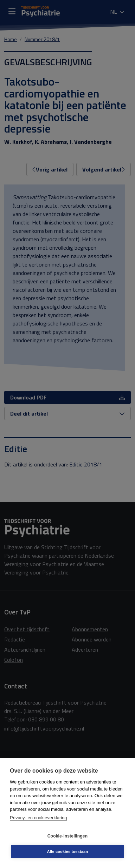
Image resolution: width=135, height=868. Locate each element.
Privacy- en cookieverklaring (38, 818)
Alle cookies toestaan (68, 852)
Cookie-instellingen (67, 836)
